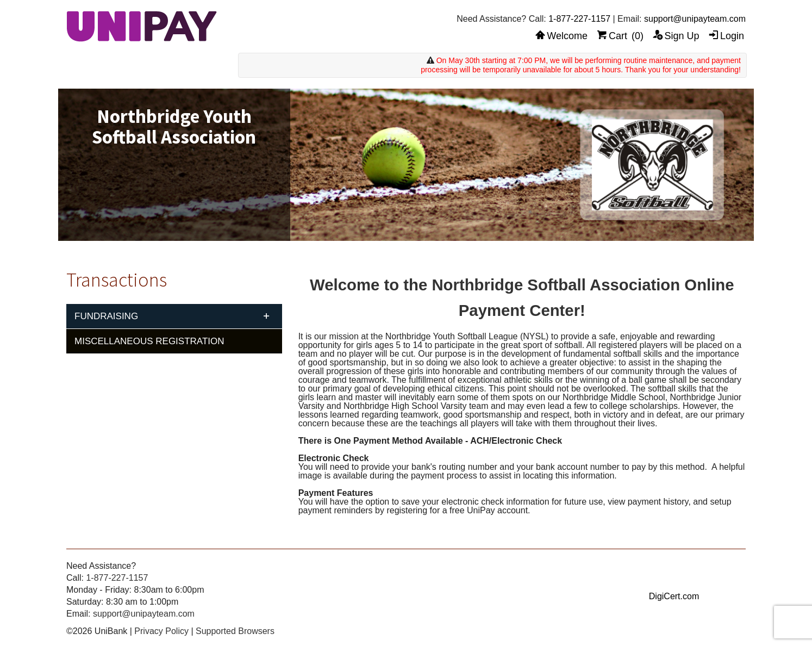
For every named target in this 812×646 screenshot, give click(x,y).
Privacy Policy (161, 631)
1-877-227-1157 (579, 19)
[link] (674, 576)
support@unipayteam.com (695, 19)
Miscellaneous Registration (149, 341)
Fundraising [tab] (106, 316)
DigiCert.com (674, 596)
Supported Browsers (235, 631)
